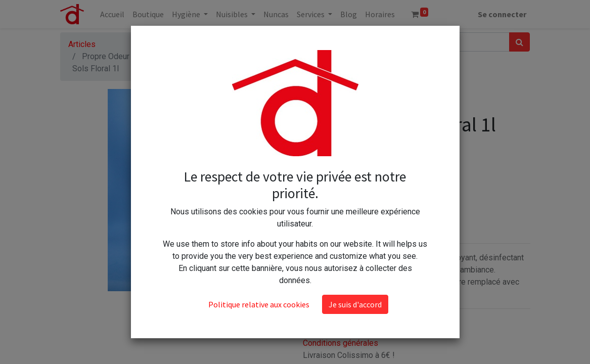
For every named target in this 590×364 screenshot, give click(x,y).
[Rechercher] (519, 42)
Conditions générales (341, 343)
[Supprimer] (313, 173)
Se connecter (502, 14)
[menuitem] (112, 14)
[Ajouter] (357, 173)
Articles (82, 44)
